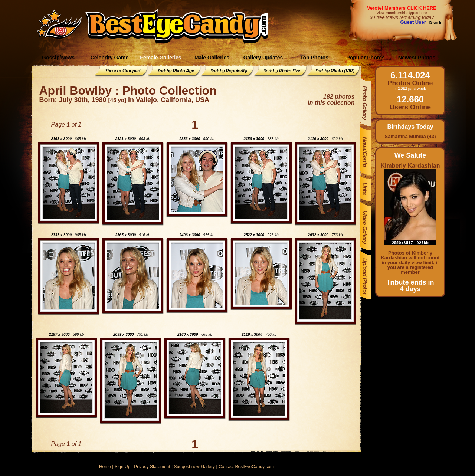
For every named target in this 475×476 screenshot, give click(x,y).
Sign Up (123, 467)
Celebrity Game (110, 58)
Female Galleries (160, 58)
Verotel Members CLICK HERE (402, 8)
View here (402, 13)
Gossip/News (58, 58)
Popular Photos (365, 58)
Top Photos (314, 58)
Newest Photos (417, 58)
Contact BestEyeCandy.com (246, 467)
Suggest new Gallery (194, 467)
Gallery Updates (263, 58)
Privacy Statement (152, 467)
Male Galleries (212, 58)
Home (105, 467)
